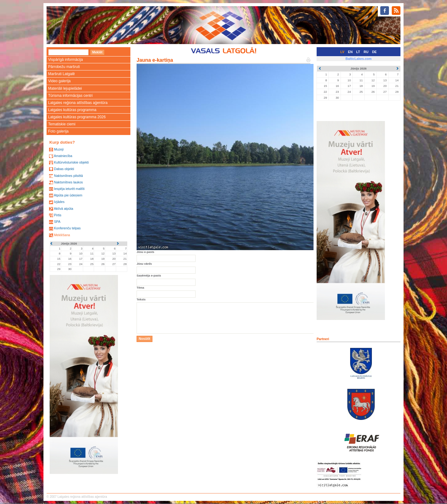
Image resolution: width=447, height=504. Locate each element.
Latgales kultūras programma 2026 (77, 117)
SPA (57, 222)
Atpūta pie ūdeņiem (68, 195)
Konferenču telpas (67, 228)
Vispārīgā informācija (65, 60)
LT (358, 52)
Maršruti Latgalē (61, 74)
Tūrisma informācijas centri (70, 96)
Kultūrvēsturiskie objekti (71, 162)
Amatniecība (63, 156)
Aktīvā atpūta (63, 209)
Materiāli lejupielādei (65, 88)
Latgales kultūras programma (72, 110)
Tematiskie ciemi (62, 124)
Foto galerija (58, 131)
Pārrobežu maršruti (64, 67)
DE (375, 52)
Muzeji (59, 149)
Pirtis (58, 215)
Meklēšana (62, 235)
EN (350, 52)
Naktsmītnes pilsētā (68, 176)
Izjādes (59, 202)
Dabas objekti (64, 169)
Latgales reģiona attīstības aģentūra (78, 103)
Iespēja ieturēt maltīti (69, 189)
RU (366, 52)
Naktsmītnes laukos (68, 182)
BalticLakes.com (359, 59)
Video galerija (59, 81)
